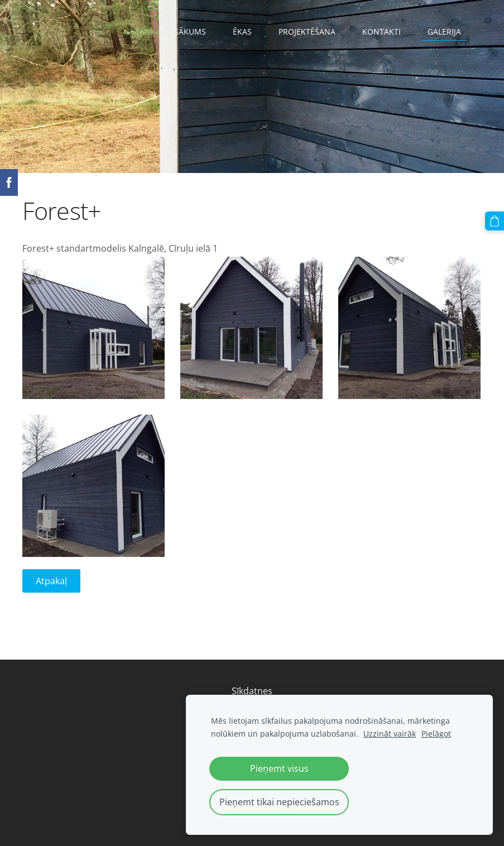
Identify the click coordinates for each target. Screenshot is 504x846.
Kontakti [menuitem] (381, 32)
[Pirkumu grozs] (495, 221)
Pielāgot (436, 734)
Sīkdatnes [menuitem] (252, 691)
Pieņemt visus (279, 768)
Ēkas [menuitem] (242, 32)
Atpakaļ (51, 581)
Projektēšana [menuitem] (307, 32)
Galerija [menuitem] (444, 32)
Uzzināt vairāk (390, 734)
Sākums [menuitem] (190, 32)
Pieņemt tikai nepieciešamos (279, 802)
